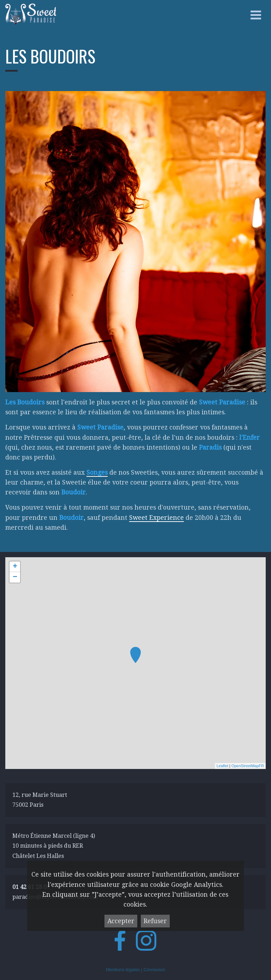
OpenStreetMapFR (248, 766)
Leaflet (222, 766)
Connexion (154, 970)
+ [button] (15, 567)
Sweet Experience (156, 518)
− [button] (15, 577)
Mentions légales (123, 970)
